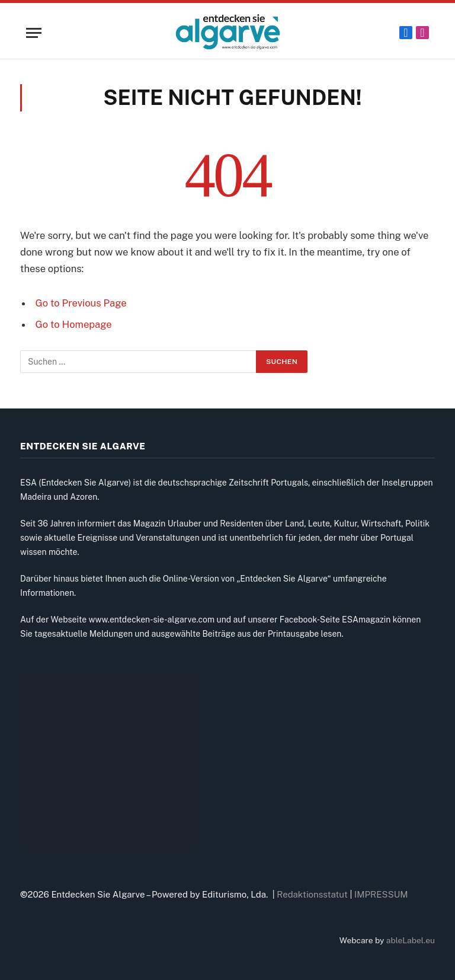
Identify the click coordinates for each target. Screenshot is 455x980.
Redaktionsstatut (312, 894)
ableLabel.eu (411, 940)
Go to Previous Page (81, 303)
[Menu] (34, 33)
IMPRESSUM (381, 894)
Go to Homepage (74, 324)
